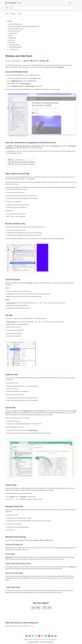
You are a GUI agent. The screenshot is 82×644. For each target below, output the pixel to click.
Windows (61, 67)
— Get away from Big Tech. (41, 642)
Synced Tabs (55, 146)
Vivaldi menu (18, 81)
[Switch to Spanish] (29, 61)
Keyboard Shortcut (17, 86)
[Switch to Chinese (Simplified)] (48, 61)
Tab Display (23, 496)
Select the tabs (11, 303)
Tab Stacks (28, 146)
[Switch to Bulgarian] (45, 61)
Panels (20, 14)
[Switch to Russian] (25, 61)
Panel (42, 540)
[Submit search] (7, 8)
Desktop (13, 14)
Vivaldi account (27, 411)
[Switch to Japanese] (22, 61)
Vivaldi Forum (30, 626)
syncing (41, 411)
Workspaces (37, 146)
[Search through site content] (41, 8)
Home (7, 14)
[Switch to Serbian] (36, 61)
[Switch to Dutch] (34, 61)
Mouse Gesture (30, 86)
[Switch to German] (31, 61)
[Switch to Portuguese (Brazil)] (41, 61)
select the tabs (33, 430)
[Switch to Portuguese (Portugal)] (43, 61)
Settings (12, 496)
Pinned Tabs (19, 146)
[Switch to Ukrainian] (38, 61)
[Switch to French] (27, 61)
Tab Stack (72, 566)
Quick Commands (26, 83)
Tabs (48, 67)
